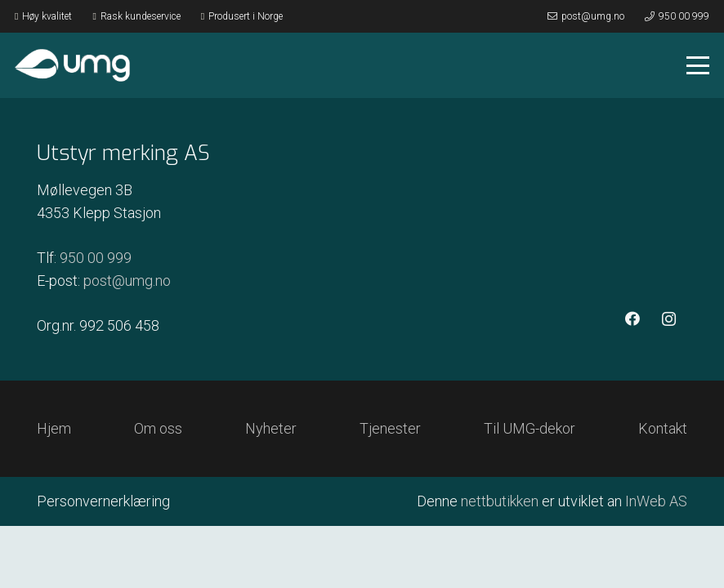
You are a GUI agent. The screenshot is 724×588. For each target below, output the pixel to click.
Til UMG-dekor (530, 428)
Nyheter (271, 428)
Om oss (158, 428)
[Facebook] (632, 319)
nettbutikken (500, 501)
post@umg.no (127, 281)
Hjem (54, 428)
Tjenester (390, 428)
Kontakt (663, 428)
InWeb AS (656, 501)
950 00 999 (96, 258)
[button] (698, 65)
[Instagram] (669, 319)
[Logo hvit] (72, 65)
